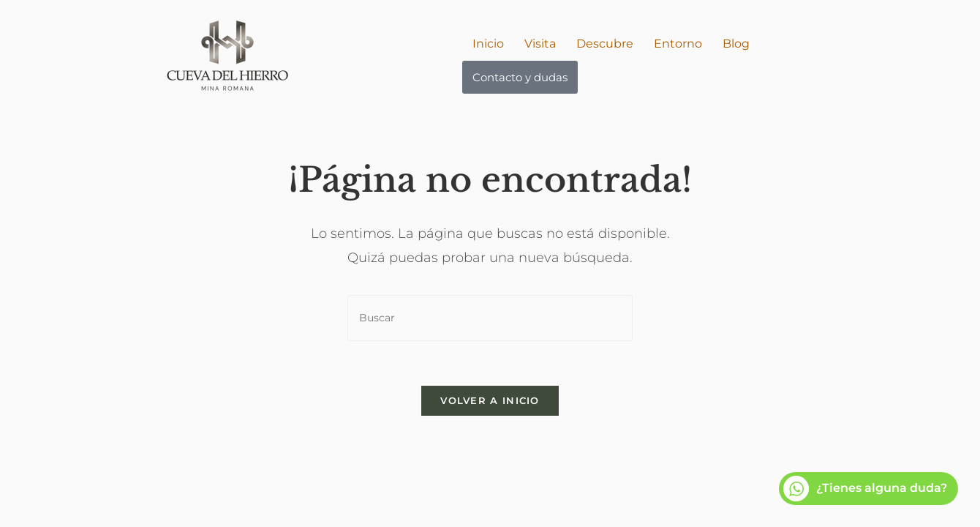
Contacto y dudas (520, 77)
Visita (540, 44)
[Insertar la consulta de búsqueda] (490, 318)
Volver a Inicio (490, 400)
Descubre (605, 44)
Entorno (678, 44)
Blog (736, 44)
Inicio (488, 44)
